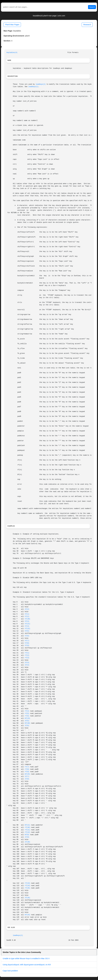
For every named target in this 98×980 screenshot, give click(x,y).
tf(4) (27, 626)
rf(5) (27, 714)
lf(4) (27, 665)
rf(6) (27, 716)
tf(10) (27, 619)
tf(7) (27, 641)
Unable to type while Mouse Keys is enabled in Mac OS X (26, 958)
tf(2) (27, 617)
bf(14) (27, 915)
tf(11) (27, 624)
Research (87, 25)
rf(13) (27, 883)
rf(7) (27, 767)
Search (92, 7)
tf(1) (27, 614)
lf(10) (27, 842)
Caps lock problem (10, 971)
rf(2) (27, 655)
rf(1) (27, 653)
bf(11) (27, 825)
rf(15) (27, 888)
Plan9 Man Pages (12, 25)
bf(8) (27, 835)
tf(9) (27, 646)
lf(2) (27, 609)
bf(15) (27, 774)
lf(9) (27, 837)
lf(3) (27, 663)
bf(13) (27, 718)
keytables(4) (12, 53)
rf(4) (27, 711)
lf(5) (27, 721)
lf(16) (27, 898)
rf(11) (27, 830)
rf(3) (27, 658)
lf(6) (27, 726)
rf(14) (27, 886)
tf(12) (27, 629)
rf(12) (27, 832)
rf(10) (27, 827)
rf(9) (27, 772)
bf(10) (27, 723)
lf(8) (27, 779)
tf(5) (27, 631)
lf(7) (27, 777)
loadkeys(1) (41, 84)
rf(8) (27, 769)
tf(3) (27, 621)
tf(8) (27, 643)
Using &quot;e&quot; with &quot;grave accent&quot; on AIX (27, 965)
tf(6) (27, 636)
